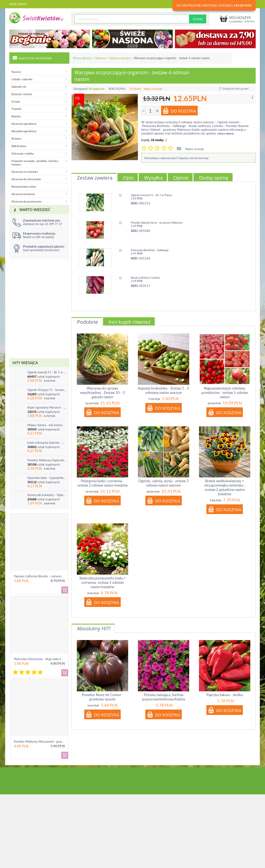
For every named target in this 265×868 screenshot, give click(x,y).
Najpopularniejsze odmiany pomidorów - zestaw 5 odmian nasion (225, 393)
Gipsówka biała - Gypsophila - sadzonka (47, 478)
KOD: (112, 89)
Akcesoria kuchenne (23, 194)
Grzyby (16, 102)
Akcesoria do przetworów (26, 201)
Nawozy (16, 116)
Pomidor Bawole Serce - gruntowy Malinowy (157, 223)
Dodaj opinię (214, 178)
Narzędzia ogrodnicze (24, 131)
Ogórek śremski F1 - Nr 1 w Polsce (47, 372)
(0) (179, 148)
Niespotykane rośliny (24, 187)
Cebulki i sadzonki (22, 79)
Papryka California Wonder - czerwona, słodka (43, 576)
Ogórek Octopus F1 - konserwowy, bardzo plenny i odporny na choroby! (47, 390)
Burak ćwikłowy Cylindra (145, 278)
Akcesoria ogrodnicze (24, 124)
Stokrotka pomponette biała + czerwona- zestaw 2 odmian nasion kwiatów (102, 582)
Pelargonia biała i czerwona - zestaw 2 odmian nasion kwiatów (102, 483)
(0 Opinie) (135, 89)
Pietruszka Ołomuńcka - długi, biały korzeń (41, 659)
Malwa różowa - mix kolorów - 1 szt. (47, 425)
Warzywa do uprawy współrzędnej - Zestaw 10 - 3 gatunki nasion (102, 393)
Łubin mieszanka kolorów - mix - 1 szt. (47, 443)
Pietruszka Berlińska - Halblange (150, 250)
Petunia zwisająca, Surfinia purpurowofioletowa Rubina (164, 697)
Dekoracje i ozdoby (23, 153)
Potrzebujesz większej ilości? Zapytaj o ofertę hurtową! (176, 158)
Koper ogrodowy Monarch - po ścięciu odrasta (47, 407)
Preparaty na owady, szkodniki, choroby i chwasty (35, 163)
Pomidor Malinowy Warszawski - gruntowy (41, 742)
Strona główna (82, 58)
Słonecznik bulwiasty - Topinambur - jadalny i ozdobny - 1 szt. (47, 495)
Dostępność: (81, 89)
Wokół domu (19, 146)
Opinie (181, 178)
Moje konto (18, 4)
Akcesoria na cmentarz (25, 172)
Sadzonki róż (19, 87)
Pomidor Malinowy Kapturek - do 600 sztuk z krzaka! (47, 460)
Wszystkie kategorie (32, 58)
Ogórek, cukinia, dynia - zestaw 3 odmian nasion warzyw (163, 483)
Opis (128, 178)
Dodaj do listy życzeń (234, 89)
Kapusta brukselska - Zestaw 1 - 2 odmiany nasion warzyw (164, 390)
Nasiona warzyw (120, 58)
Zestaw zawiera (95, 178)
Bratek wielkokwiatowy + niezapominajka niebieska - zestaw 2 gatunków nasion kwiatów (225, 487)
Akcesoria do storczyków (26, 179)
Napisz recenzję (153, 89)
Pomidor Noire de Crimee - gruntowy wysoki (102, 697)
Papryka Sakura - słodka (225, 695)
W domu (16, 139)
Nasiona (100, 58)
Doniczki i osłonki (22, 94)
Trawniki (16, 109)
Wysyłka (153, 178)
